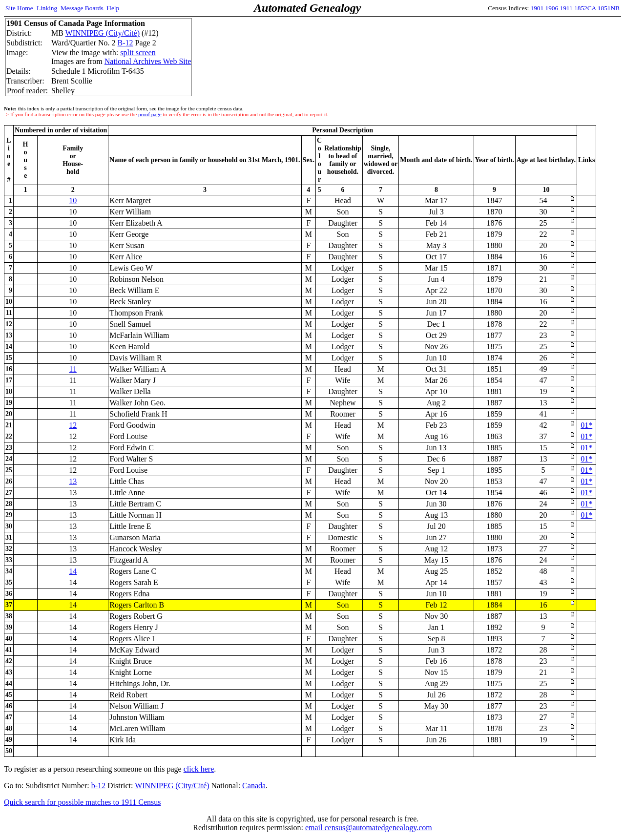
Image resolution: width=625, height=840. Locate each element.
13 (73, 481)
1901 (537, 8)
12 (73, 425)
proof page (150, 114)
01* (586, 425)
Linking (47, 8)
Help (113, 8)
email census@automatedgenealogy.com (369, 828)
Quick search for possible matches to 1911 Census (83, 802)
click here (199, 769)
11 (73, 369)
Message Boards (82, 8)
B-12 (125, 43)
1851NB (609, 8)
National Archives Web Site (148, 61)
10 (73, 200)
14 (73, 571)
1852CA (585, 8)
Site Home (19, 8)
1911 (566, 8)
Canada (254, 786)
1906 (552, 8)
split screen (138, 52)
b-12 (98, 786)
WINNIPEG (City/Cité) (103, 33)
